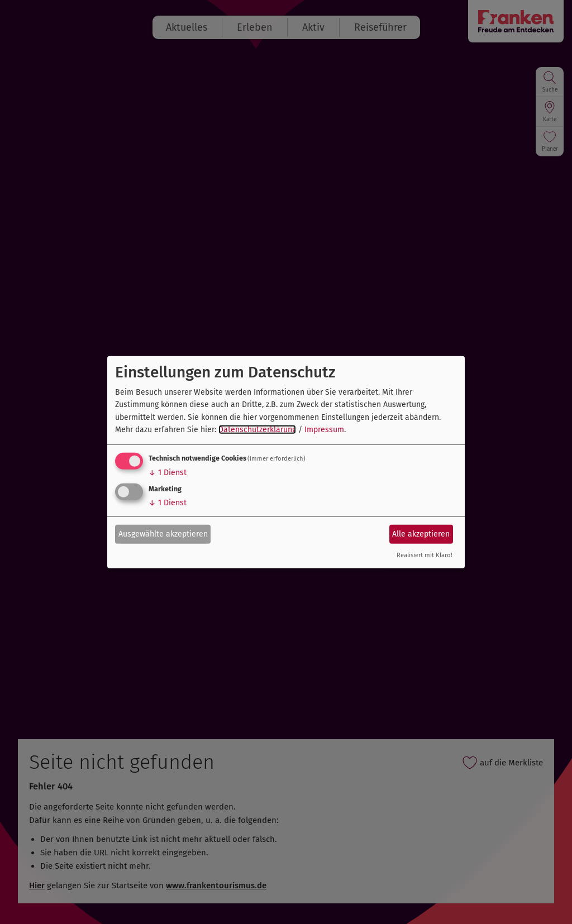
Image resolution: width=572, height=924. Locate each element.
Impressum (324, 430)
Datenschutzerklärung (257, 430)
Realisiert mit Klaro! (425, 555)
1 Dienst (168, 473)
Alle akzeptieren (421, 534)
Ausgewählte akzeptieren (163, 534)
